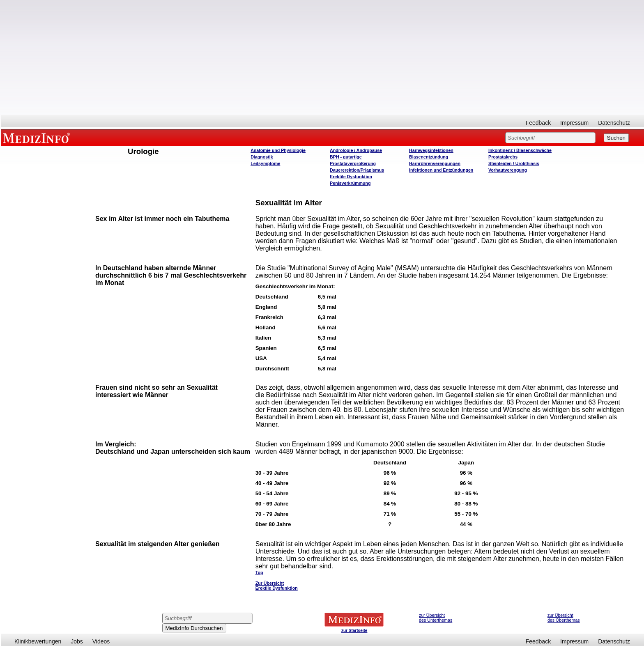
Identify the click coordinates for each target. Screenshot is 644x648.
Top (259, 572)
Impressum (574, 123)
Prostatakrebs (503, 157)
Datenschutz (614, 123)
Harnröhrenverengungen (435, 163)
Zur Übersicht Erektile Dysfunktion (277, 586)
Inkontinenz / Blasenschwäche (520, 150)
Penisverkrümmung (350, 183)
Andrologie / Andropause (356, 150)
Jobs (77, 641)
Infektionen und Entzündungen (441, 170)
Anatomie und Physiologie (278, 150)
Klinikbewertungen (38, 641)
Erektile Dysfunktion (351, 177)
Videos (101, 641)
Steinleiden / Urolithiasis (514, 163)
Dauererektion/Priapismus (357, 170)
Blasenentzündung (429, 157)
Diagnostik (262, 157)
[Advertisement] (322, 57)
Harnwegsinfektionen (431, 150)
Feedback (538, 123)
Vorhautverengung (508, 170)
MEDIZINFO (38, 138)
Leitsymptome (265, 163)
